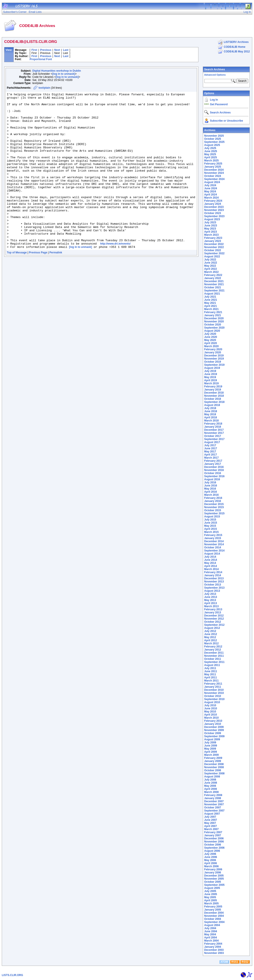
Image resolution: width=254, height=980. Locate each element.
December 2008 (214, 764)
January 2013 (213, 612)
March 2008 (211, 792)
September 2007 (214, 811)
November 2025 (214, 136)
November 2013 (214, 582)
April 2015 (210, 529)
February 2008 (213, 795)
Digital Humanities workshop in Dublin (57, 71)
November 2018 (214, 396)
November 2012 (214, 619)
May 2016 (210, 489)
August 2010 (212, 702)
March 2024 (211, 198)
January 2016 (213, 501)
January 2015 (213, 538)
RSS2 (245, 962)
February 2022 (213, 275)
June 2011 (211, 671)
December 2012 (214, 616)
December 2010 (214, 690)
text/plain (44, 88)
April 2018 (210, 417)
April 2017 (210, 455)
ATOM (224, 962)
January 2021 (213, 315)
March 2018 (211, 421)
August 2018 (212, 405)
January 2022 (213, 278)
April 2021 (210, 306)
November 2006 (214, 842)
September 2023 (214, 216)
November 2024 (214, 173)
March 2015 (211, 532)
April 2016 (210, 492)
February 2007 (213, 832)
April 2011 (210, 678)
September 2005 (214, 885)
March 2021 (211, 309)
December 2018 (214, 393)
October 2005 (213, 882)
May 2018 (210, 414)
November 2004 (214, 916)
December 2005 (214, 876)
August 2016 (212, 479)
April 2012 (210, 640)
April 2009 (210, 752)
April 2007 (210, 826)
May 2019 (210, 377)
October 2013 (213, 585)
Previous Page (38, 284)
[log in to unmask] (64, 74)
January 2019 (213, 390)
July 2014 (210, 557)
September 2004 (214, 922)
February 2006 (213, 869)
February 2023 (213, 238)
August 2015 (212, 517)
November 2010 (214, 693)
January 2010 (213, 724)
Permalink (56, 284)
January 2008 (213, 798)
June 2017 (211, 448)
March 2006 (211, 866)
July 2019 (210, 371)
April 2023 (210, 232)
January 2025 (213, 167)
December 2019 (214, 356)
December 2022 (214, 244)
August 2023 (212, 219)
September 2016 (214, 476)
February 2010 (213, 721)
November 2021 (214, 284)
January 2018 (213, 427)
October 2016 (213, 473)
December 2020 (214, 318)
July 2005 (210, 891)
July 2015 (210, 520)
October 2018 (213, 399)
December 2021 (214, 281)
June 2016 (211, 486)
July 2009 (210, 743)
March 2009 (211, 755)
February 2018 (213, 424)
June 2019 (211, 374)
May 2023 (210, 229)
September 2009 (214, 736)
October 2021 (213, 287)
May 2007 (210, 823)
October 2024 (213, 176)
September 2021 (214, 291)
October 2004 (213, 919)
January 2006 (213, 873)
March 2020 (211, 346)
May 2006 (210, 860)
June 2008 (211, 783)
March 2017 (211, 458)
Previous (46, 50)
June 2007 (211, 820)
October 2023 (213, 213)
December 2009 (214, 727)
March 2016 (211, 495)
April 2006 (210, 863)
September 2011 (214, 662)
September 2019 (214, 365)
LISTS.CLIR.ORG (12, 975)
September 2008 (214, 773)
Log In (214, 100)
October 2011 (213, 659)
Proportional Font (41, 59)
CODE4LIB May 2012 (237, 52)
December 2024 (214, 170)
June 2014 (211, 560)
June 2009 (211, 746)
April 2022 (210, 269)
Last (66, 50)
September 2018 (214, 402)
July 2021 (210, 297)
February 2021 (213, 312)
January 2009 (213, 761)
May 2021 (210, 303)
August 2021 (212, 294)
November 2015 (214, 507)
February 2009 (213, 758)
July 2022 (210, 260)
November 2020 (214, 322)
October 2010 (213, 696)
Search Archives (215, 69)
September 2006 (214, 848)
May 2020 (210, 340)
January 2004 (213, 947)
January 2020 (213, 352)
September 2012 (214, 625)
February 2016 (213, 498)
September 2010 (214, 699)
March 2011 (211, 681)
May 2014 (210, 563)
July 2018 (210, 408)
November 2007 (214, 804)
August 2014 (212, 554)
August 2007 (212, 814)
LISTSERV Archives (236, 42)
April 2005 (210, 900)
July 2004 (210, 928)
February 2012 (213, 647)
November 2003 (214, 953)
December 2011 (214, 653)
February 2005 (213, 907)
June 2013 (211, 597)
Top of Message (17, 284)
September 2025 (214, 142)
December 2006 (214, 838)
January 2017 (213, 464)
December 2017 (214, 430)
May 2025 (210, 154)
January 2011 (213, 687)
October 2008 (213, 770)
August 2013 (212, 591)
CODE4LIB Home (235, 47)
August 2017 (212, 442)
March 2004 (211, 941)
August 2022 (212, 256)
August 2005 (212, 888)
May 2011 (210, 674)
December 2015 (214, 504)
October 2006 (213, 845)
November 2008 (214, 767)
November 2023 (214, 210)
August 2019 (212, 368)
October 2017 (213, 436)
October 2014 (213, 547)
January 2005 (213, 910)
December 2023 (214, 207)
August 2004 (212, 925)
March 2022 (211, 272)
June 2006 (211, 857)
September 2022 (214, 253)
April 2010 (210, 715)
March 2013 (211, 606)
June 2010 (211, 708)
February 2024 (213, 201)
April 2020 (210, 343)
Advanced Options (215, 75)
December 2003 (214, 950)
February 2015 (213, 535)
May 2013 (210, 600)
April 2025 (210, 157)
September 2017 (214, 439)
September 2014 (214, 551)
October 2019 (213, 362)
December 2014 (214, 541)
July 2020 (210, 334)
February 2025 (213, 164)
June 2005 (211, 894)
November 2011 (214, 656)
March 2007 (211, 829)
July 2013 (210, 594)
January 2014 (213, 575)
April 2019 (210, 380)
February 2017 (213, 461)
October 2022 (213, 250)
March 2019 (211, 383)
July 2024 (210, 185)
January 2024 (213, 204)
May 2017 (210, 452)
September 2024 (214, 179)
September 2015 (214, 513)
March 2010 (211, 718)
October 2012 (213, 622)
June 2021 (211, 300)
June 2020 (211, 337)
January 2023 (213, 241)
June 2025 (211, 151)
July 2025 (210, 148)
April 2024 (210, 195)
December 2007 (214, 801)
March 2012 (211, 643)
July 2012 (210, 631)
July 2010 (210, 705)
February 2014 (213, 572)
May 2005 (210, 897)
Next (57, 50)
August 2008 (212, 777)
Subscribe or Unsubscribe (226, 121)
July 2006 (210, 854)
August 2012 (212, 628)
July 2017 (210, 445)
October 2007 (213, 808)
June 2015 (211, 523)
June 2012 (211, 634)
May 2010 (210, 712)
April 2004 (210, 938)
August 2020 (212, 331)
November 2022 (214, 247)
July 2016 (210, 482)
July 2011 (210, 668)
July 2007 (210, 817)
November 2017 (214, 433)
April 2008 (210, 789)
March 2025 (211, 161)
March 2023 (211, 235)
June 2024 (211, 188)
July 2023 (210, 222)
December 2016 (214, 467)
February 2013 (213, 609)
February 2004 (213, 944)
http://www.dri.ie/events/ (115, 274)
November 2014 (214, 544)
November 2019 (214, 359)
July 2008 (210, 780)
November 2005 (214, 879)
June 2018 (211, 411)
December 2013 (214, 578)
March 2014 (211, 569)
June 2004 (211, 931)
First (34, 50)
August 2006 (212, 851)
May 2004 (210, 934)
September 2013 (214, 588)
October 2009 (213, 733)
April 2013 (210, 603)
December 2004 (214, 913)
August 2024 (212, 182)
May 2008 (210, 786)
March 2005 (211, 903)
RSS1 (235, 962)
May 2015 (210, 526)
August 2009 (212, 739)
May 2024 (210, 191)
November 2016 (214, 470)
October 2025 (213, 139)
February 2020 (213, 349)
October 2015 (213, 510)
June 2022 (211, 263)
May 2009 (210, 749)
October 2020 (213, 325)
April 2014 (210, 566)
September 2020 (214, 328)
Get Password (219, 104)
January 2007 (213, 835)
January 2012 (213, 650)
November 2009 (214, 730)
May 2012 (210, 637)
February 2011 (213, 684)
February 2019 (213, 387)
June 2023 (211, 226)
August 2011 (212, 665)
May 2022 (210, 266)
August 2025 (212, 145)
